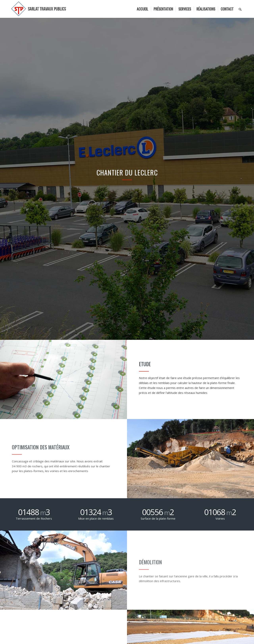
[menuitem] (142, 9)
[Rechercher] (240, 9)
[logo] (39, 9)
